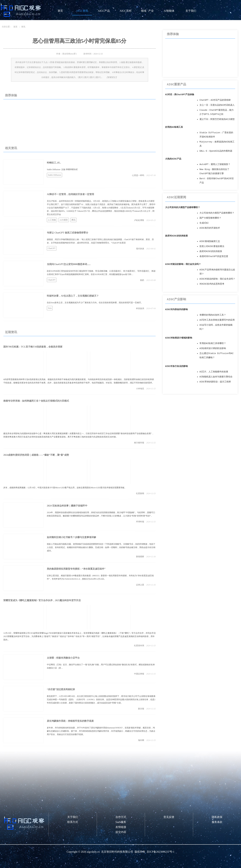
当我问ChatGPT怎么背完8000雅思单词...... (69, 264)
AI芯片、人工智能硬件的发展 (214, 372)
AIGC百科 (125, 11)
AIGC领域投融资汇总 (210, 241)
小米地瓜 (140, 389)
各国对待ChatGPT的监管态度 (214, 256)
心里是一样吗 (138, 175)
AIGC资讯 (82, 11)
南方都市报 (139, 443)
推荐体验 (11, 95)
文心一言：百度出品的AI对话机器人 (217, 105)
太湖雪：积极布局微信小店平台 (63, 658)
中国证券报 (139, 674)
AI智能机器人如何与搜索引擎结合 (216, 377)
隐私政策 (217, 817)
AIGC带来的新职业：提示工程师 (215, 382)
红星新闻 (140, 493)
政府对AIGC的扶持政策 (176, 236)
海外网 (141, 740)
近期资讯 (11, 332)
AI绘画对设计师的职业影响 (213, 348)
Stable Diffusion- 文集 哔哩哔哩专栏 (62, 169)
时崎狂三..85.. (54, 163)
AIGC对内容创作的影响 (176, 310)
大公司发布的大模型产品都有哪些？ (183, 207)
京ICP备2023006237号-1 (160, 852)
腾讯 (73, 220)
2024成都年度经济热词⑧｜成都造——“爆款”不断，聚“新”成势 (36, 455)
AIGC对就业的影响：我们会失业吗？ (183, 264)
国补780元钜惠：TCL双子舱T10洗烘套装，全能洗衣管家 (33, 347)
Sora (50, 308)
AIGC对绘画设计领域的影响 (179, 338)
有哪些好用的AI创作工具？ (213, 315)
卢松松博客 (139, 220)
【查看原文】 (112, 77)
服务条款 (217, 822)
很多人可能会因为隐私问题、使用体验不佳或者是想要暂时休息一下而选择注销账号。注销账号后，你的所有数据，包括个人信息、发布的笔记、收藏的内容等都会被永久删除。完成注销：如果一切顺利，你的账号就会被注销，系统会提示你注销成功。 (101, 547)
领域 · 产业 (147, 11)
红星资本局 (139, 646)
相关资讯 (11, 148)
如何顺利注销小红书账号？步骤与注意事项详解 (71, 537)
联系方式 (73, 822)
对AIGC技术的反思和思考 (212, 284)
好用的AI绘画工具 (174, 127)
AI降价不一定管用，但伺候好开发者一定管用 (70, 194)
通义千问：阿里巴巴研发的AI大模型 (217, 119)
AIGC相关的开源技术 (210, 228)
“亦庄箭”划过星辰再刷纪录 (61, 689)
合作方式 (121, 817)
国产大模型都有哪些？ (210, 218)
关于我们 (191, 11)
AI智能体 (169, 11)
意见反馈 (169, 817)
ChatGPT (52, 248)
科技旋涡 (140, 308)
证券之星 (140, 585)
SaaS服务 (121, 822)
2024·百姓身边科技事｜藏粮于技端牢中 (67, 506)
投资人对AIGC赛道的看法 (212, 246)
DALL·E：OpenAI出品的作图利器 (216, 151)
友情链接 (121, 827)
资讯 (23, 27)
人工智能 (52, 220)
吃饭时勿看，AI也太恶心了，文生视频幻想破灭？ (73, 296)
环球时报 (140, 522)
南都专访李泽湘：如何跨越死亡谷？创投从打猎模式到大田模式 (36, 401)
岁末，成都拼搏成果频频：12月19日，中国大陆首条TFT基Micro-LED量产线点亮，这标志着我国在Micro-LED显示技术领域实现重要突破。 (65, 488)
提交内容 (121, 832)
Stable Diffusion (54, 175)
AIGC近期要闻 (176, 197)
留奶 (142, 280)
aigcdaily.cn (93, 852)
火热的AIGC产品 (173, 159)
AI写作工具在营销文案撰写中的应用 (217, 320)
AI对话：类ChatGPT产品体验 (180, 95)
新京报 (141, 709)
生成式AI (204, 223)
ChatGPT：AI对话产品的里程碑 (215, 100)
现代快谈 (140, 249)
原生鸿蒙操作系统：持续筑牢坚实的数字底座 (70, 721)
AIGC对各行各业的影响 (176, 366)
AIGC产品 (104, 11)
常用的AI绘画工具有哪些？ (213, 343)
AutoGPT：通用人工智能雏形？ (215, 164)
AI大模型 (64, 220)
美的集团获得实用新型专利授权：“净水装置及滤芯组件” (76, 569)
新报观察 (140, 557)
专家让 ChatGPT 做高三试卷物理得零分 (68, 233)
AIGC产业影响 (176, 299)
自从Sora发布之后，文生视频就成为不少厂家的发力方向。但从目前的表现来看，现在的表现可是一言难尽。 (95, 303)
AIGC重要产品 (176, 84)
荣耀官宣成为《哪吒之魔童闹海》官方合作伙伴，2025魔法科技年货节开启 (42, 600)
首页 (60, 11)
